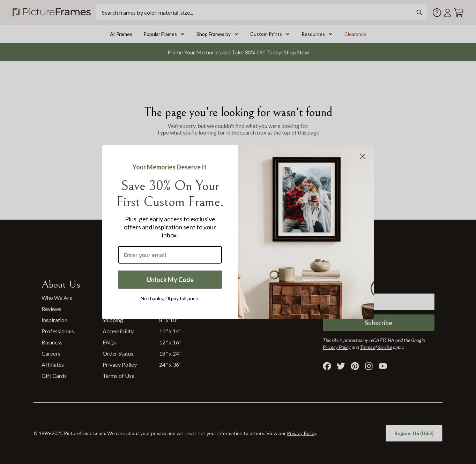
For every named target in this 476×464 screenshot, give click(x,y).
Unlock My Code (170, 280)
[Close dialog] (363, 156)
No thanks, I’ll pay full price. (170, 298)
